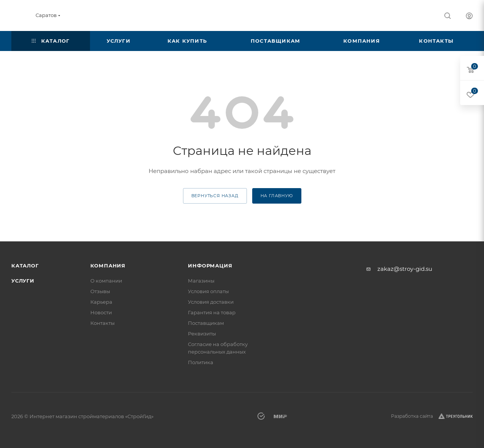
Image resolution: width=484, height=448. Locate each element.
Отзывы (100, 291)
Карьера (101, 302)
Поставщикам (206, 323)
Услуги (23, 281)
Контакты (102, 323)
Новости (101, 312)
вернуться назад (215, 196)
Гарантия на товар (212, 312)
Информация (210, 266)
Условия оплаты (208, 291)
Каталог (25, 266)
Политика (201, 362)
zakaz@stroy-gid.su (405, 269)
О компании (106, 281)
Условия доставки (211, 302)
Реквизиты (202, 334)
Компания (108, 266)
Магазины (201, 281)
